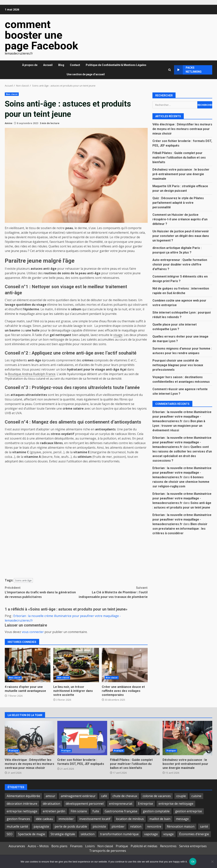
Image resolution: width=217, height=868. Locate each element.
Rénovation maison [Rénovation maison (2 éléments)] (181, 826)
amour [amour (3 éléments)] (50, 796)
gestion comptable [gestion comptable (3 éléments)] (156, 811)
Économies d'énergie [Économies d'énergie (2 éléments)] (194, 834)
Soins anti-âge (23, 580)
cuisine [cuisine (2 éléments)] (196, 796)
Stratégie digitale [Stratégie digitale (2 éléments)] (63, 834)
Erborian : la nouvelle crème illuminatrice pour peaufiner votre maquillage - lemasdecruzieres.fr (182, 417)
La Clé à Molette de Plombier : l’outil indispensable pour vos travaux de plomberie (112, 592)
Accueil (48, 65)
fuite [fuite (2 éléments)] (96, 811)
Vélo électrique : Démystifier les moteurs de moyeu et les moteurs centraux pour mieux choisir (182, 129)
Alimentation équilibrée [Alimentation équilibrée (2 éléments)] (23, 796)
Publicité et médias (144, 846)
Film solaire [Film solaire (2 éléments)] (79, 811)
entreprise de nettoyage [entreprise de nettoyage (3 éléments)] (176, 804)
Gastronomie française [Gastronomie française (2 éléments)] (121, 811)
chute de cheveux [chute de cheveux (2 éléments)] (125, 796)
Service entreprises (193, 846)
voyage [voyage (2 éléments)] (168, 834)
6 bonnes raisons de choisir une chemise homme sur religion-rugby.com (181, 482)
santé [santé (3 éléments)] (204, 826)
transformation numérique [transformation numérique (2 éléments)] (119, 834)
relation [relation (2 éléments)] (136, 826)
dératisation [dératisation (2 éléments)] (51, 804)
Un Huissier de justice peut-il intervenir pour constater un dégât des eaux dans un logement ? (181, 236)
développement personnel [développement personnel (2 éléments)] (85, 804)
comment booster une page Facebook (41, 35)
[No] (212, 862)
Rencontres (168, 846)
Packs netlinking (188, 70)
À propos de (30, 65)
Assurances (17, 846)
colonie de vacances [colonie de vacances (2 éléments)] (157, 796)
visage (118, 335)
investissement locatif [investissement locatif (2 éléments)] (95, 819)
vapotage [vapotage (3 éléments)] (151, 834)
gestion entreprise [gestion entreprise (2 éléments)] (189, 811)
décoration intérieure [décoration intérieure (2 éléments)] (22, 804)
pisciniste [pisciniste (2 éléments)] (99, 826)
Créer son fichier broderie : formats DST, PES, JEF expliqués (82, 738)
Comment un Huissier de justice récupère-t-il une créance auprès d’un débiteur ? (180, 219)
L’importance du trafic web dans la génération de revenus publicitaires (40, 592)
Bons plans (59, 846)
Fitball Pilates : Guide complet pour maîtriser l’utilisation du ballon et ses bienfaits (179, 158)
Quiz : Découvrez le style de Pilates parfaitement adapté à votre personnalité (178, 203)
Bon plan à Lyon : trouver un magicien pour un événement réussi (179, 426)
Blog (61, 65)
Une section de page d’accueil (86, 74)
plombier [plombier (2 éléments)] (118, 826)
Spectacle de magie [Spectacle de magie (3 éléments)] (32, 834)
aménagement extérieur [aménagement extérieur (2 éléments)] (78, 796)
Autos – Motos (38, 846)
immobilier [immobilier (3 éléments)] (66, 819)
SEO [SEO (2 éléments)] (10, 834)
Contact (75, 65)
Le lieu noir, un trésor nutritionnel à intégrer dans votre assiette (76, 665)
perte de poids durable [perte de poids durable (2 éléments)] (71, 826)
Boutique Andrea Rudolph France (32, 374)
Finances (76, 846)
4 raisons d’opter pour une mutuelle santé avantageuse (28, 665)
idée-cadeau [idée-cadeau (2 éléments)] (44, 819)
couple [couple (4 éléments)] (181, 796)
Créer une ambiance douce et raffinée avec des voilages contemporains (125, 665)
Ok (193, 862)
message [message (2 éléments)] (182, 819)
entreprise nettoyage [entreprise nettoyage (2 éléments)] (22, 811)
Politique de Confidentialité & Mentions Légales (116, 65)
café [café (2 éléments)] (104, 796)
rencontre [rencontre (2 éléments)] (154, 826)
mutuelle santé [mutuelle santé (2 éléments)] (17, 826)
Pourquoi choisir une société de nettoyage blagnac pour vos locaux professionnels (178, 365)
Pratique (13, 751)
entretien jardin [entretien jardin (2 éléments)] (54, 811)
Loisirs (90, 846)
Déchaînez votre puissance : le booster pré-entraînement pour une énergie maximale (181, 174)
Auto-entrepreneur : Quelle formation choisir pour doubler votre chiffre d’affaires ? (180, 264)
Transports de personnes (108, 851)
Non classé (12, 94)
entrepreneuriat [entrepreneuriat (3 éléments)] (121, 804)
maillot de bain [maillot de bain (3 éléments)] (160, 819)
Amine (9, 123)
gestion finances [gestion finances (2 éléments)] (18, 819)
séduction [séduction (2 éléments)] (88, 834)
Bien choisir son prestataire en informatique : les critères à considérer (180, 529)
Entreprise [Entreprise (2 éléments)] (145, 804)
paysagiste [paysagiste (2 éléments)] (41, 826)
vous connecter (33, 632)
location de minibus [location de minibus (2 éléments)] (130, 819)
